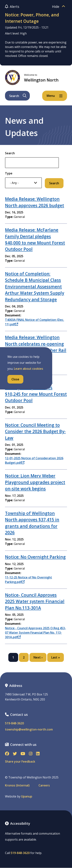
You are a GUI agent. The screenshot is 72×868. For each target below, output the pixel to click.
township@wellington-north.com (29, 729)
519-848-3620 (14, 723)
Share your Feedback (20, 761)
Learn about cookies (29, 369)
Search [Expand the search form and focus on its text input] (18, 96)
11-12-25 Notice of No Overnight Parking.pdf (29, 580)
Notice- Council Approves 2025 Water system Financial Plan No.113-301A (35, 601)
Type (9, 173)
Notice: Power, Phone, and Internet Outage (32, 18)
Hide (60, 7)
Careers (44, 785)
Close (15, 379)
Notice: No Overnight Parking (35, 557)
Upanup (27, 796)
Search (10, 153)
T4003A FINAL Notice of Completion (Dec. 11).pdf (35, 322)
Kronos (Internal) (17, 785)
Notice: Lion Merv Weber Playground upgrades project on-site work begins (35, 482)
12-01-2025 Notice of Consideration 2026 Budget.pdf (34, 460)
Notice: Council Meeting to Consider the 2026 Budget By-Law (35, 431)
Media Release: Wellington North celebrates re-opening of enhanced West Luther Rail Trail (36, 347)
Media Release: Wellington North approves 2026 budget (35, 202)
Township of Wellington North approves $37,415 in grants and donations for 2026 (32, 523)
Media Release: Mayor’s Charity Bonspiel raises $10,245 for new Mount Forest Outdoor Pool (36, 391)
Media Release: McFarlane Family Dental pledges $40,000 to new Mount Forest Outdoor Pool (35, 239)
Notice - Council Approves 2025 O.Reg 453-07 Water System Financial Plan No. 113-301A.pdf (35, 633)
